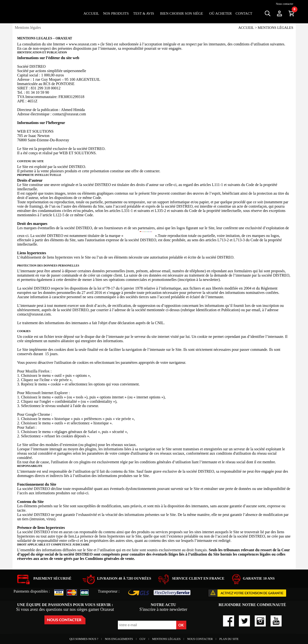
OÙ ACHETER (221, 13)
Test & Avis (144, 13)
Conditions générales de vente (110, 559)
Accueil (91, 13)
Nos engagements (119, 639)
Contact (244, 13)
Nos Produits (116, 13)
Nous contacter (284, 4)
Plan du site (229, 639)
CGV (143, 639)
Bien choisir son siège (182, 13)
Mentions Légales (167, 639)
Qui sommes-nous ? (84, 639)
